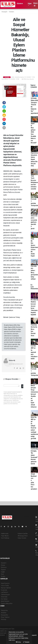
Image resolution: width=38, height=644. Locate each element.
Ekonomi (4, 567)
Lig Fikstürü (5, 592)
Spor (2, 574)
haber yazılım (4, 639)
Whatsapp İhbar (23, 536)
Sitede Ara (4, 610)
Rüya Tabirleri (5, 617)
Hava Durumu (5, 583)
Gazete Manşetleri (7, 603)
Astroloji (4, 619)
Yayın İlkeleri (5, 536)
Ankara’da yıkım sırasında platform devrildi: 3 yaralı (34, 222)
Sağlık (3, 572)
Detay (18, 642)
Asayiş (3, 576)
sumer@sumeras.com (16, 364)
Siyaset (3, 570)
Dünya (3, 565)
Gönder (23, 386)
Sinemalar (4, 597)
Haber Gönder (22, 538)
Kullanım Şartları (23, 534)
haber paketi (4, 637)
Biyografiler (5, 615)
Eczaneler (4, 590)
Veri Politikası (5, 538)
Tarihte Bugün (5, 595)
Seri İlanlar (4, 599)
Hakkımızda (5, 534)
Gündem (20, 4)
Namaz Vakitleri (6, 588)
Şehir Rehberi (5, 601)
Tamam (26, 642)
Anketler (4, 613)
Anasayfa (4, 12)
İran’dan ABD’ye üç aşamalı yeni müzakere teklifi (34, 352)
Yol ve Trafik (5, 586)
